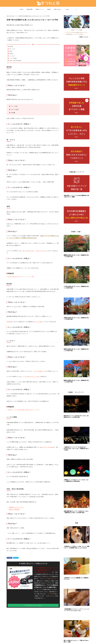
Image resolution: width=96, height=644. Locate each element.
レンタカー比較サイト (39, 371)
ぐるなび (32, 251)
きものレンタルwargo (48, 447)
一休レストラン (40, 251)
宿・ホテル (12, 49)
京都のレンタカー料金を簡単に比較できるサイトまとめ (24, 410)
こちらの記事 (50, 594)
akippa (9, 322)
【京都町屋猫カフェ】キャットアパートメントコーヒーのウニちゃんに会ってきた (76, 610)
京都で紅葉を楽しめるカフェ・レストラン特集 (21, 277)
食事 (11, 51)
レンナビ (25, 376)
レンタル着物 (13, 58)
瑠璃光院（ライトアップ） (17, 507)
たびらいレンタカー (35, 376)
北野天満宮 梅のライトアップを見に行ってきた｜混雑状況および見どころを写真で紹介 (76, 512)
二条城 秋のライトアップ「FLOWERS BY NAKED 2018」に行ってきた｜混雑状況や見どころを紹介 (77, 449)
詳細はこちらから (84, 37)
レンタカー (12, 56)
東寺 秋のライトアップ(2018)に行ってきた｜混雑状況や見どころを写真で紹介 (76, 416)
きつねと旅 (48, 3)
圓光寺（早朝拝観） (15, 509)
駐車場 (11, 54)
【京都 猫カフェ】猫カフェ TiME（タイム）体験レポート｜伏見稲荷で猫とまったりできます (77, 547)
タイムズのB (38, 322)
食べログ (25, 251)
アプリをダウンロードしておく (33, 605)
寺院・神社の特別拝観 (15, 61)
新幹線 (11, 47)
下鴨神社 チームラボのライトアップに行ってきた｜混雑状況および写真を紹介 (76, 481)
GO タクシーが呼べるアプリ (48, 579)
